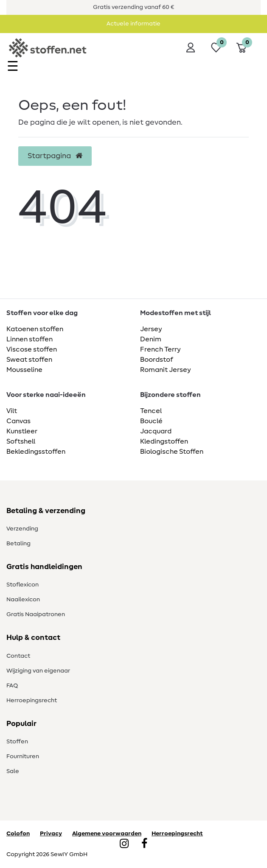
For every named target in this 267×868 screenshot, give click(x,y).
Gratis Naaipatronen (36, 614)
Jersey (151, 329)
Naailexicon (23, 600)
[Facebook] (144, 844)
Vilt (12, 411)
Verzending (22, 529)
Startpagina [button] (55, 156)
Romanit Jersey (166, 370)
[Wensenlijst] (216, 47)
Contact (18, 656)
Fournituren (23, 756)
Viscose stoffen (32, 349)
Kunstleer (22, 431)
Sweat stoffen (29, 360)
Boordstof (157, 360)
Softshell (21, 441)
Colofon (18, 834)
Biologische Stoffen (172, 452)
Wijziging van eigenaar (38, 671)
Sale (13, 771)
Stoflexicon (22, 585)
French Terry (160, 349)
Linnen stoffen (30, 339)
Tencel (151, 411)
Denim (151, 339)
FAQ (12, 686)
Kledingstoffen (164, 441)
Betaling (18, 544)
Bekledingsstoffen (36, 452)
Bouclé (151, 421)
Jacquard (156, 431)
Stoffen (17, 742)
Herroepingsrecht (32, 701)
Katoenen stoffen (35, 329)
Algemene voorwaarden (107, 834)
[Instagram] (124, 844)
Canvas (18, 421)
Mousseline (24, 370)
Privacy (51, 834)
